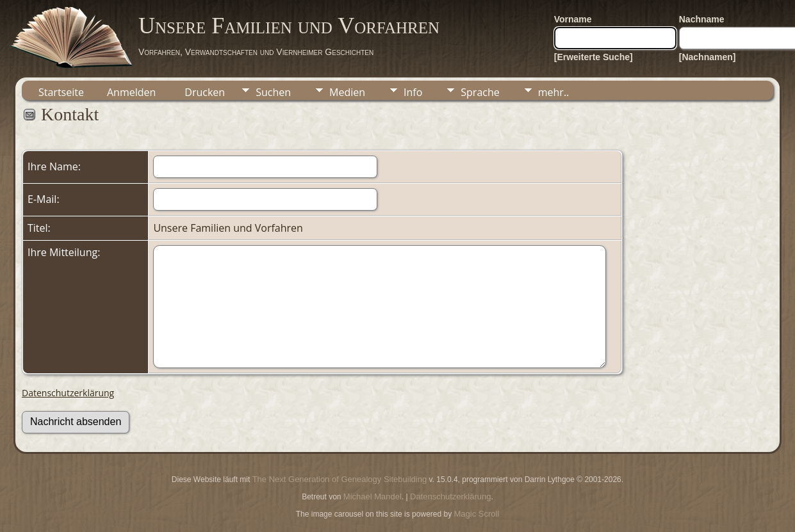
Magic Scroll (477, 514)
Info (413, 92)
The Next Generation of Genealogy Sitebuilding (340, 479)
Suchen (273, 92)
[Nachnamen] (708, 57)
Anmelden (131, 92)
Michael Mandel (373, 496)
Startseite (61, 92)
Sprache (480, 92)
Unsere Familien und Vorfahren (289, 26)
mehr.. (554, 92)
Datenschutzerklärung (68, 393)
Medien (347, 92)
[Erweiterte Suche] (594, 57)
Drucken (205, 92)
